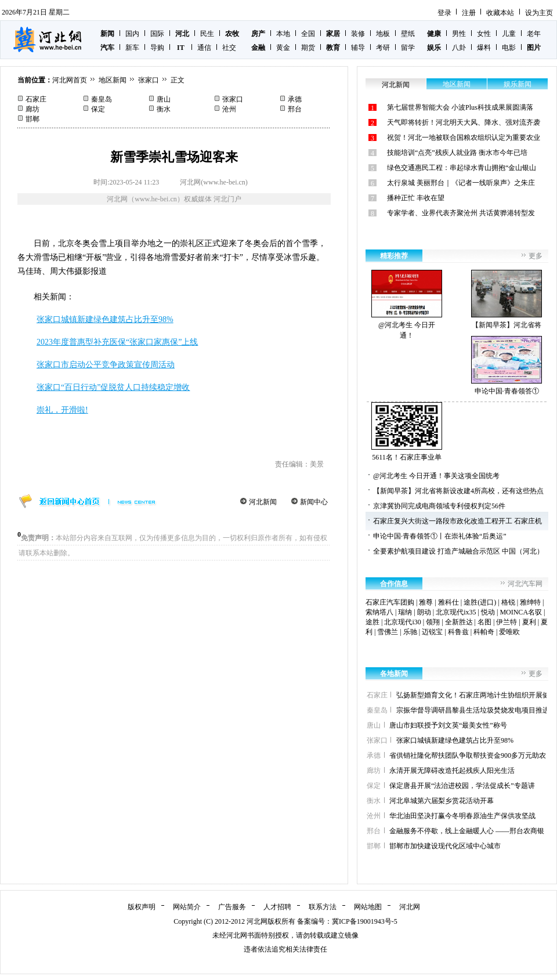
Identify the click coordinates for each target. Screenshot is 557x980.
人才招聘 (277, 907)
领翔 (433, 622)
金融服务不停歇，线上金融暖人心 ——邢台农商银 (467, 831)
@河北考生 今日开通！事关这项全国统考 (436, 476)
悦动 (488, 612)
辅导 (358, 48)
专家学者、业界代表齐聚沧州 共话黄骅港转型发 (461, 213)
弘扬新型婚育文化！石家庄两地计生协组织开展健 (473, 695)
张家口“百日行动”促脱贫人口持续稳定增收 (113, 387)
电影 (509, 48)
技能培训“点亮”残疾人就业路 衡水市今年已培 (457, 153)
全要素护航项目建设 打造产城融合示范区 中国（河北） (458, 551)
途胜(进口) (480, 602)
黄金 (283, 48)
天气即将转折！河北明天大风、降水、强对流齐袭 (464, 122)
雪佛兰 (388, 632)
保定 (98, 109)
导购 (157, 48)
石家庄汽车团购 (390, 602)
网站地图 (368, 907)
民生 (207, 34)
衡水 (164, 109)
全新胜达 (459, 622)
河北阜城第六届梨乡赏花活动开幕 (442, 801)
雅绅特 (530, 602)
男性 (459, 34)
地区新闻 (113, 80)
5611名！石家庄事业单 (407, 432)
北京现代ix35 (456, 612)
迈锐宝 (432, 632)
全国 (308, 34)
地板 (383, 34)
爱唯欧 (509, 632)
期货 (308, 48)
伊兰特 (507, 622)
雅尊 (426, 602)
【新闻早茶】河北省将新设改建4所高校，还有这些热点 (458, 491)
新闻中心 (314, 502)
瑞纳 (405, 612)
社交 (229, 48)
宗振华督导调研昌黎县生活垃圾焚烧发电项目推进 (473, 710)
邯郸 (32, 119)
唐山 (164, 99)
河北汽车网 (525, 584)
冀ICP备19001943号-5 (365, 921)
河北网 (410, 907)
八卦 (459, 48)
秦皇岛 (102, 99)
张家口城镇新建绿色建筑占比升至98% (105, 319)
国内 (132, 34)
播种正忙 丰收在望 (416, 198)
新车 (132, 48)
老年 (534, 34)
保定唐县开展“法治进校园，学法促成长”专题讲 (462, 786)
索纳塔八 (379, 612)
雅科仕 (449, 602)
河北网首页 (70, 80)
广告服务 (232, 907)
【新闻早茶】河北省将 (507, 299)
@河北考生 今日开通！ (407, 305)
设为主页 (539, 13)
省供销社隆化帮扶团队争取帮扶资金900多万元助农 (468, 755)
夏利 (529, 622)
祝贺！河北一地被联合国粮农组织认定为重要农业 (464, 138)
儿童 (509, 34)
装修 (358, 34)
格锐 (508, 602)
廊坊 (32, 109)
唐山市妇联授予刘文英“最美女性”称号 (448, 725)
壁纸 (408, 34)
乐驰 (410, 632)
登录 (444, 13)
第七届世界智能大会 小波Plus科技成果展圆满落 (460, 107)
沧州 (229, 109)
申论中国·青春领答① (507, 366)
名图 (484, 622)
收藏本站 (500, 13)
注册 (469, 13)
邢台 (295, 109)
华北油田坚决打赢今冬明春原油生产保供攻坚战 (462, 816)
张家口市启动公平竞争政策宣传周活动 (106, 365)
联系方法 (323, 907)
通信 (204, 48)
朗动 (424, 612)
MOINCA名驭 (521, 612)
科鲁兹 (458, 632)
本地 (283, 34)
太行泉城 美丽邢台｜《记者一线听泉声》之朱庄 (461, 183)
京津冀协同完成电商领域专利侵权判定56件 (439, 506)
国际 (157, 34)
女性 (484, 34)
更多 (536, 256)
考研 (383, 48)
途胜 (372, 622)
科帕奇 (484, 632)
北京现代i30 (402, 622)
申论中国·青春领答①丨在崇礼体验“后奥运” (440, 536)
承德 (295, 99)
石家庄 (36, 99)
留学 (408, 48)
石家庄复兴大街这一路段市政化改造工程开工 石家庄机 (457, 521)
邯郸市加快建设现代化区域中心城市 (445, 846)
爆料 (484, 48)
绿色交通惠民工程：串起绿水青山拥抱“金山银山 (462, 168)
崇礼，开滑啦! (62, 410)
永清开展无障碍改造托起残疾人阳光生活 (452, 771)
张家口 (149, 80)
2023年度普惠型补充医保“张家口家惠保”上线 (117, 342)
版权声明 (142, 907)
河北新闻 (263, 502)
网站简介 (187, 907)
